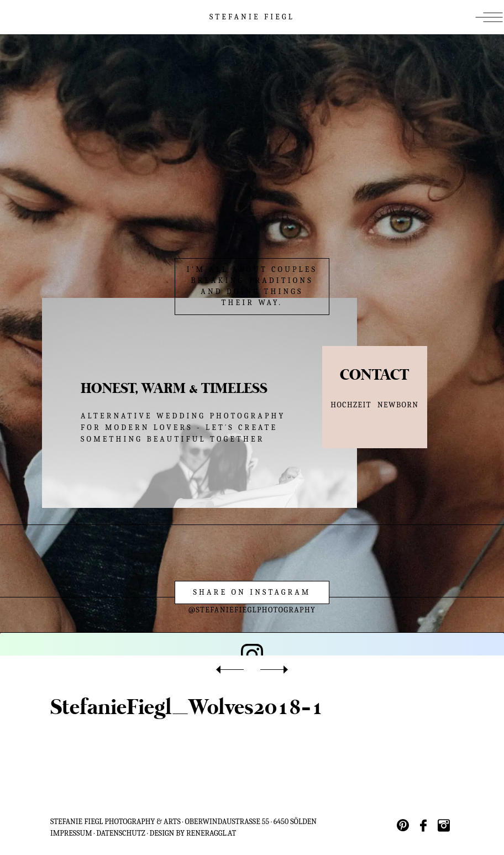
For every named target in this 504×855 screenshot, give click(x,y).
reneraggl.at (211, 830)
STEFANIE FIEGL (252, 17)
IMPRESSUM (71, 830)
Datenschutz (121, 830)
